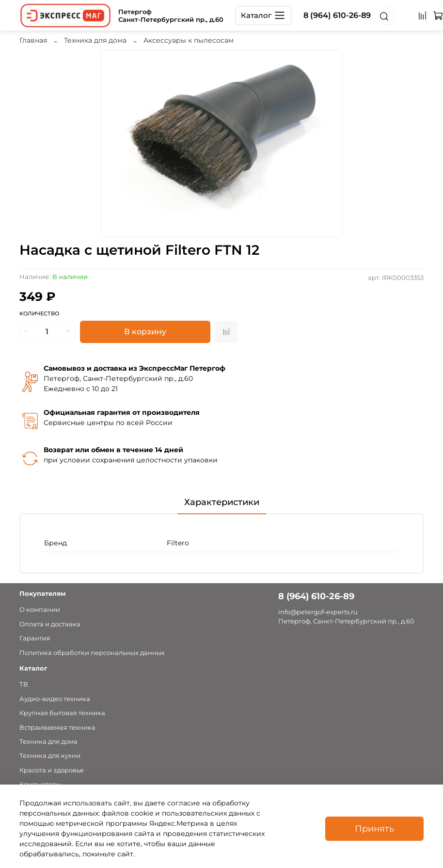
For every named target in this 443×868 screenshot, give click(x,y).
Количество (39, 314)
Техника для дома (95, 40)
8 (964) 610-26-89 (337, 15)
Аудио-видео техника (55, 699)
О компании (40, 610)
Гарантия (35, 638)
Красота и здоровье (52, 770)
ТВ (24, 684)
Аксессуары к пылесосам (189, 40)
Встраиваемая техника (57, 728)
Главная (33, 40)
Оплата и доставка (50, 624)
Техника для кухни (50, 756)
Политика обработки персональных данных (92, 653)
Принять (374, 828)
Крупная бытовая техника (62, 713)
